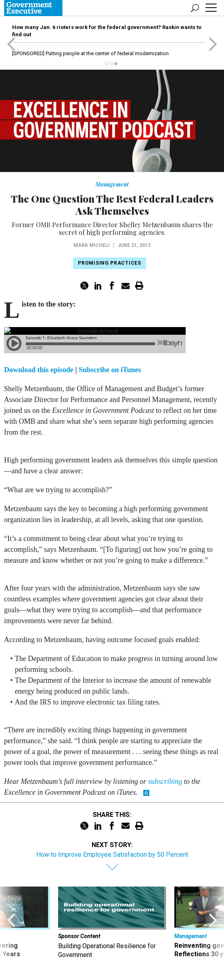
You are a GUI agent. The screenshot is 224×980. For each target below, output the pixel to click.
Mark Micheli (92, 245)
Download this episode (40, 370)
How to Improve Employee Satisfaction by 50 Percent (112, 855)
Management (112, 184)
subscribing (166, 781)
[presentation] (11, 923)
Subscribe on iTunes (110, 370)
